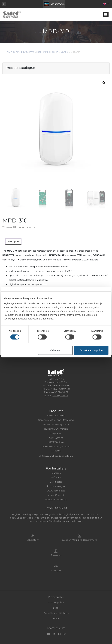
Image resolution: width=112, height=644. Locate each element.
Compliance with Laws (56, 613)
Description (14, 241)
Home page (12, 52)
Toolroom (56, 555)
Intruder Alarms (47, 52)
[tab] (13, 242)
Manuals (56, 473)
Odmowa (55, 350)
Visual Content (56, 495)
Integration (56, 433)
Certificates (56, 482)
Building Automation (56, 429)
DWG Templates (56, 491)
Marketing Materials (56, 500)
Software (56, 477)
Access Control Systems (56, 424)
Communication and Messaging (56, 420)
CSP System (56, 438)
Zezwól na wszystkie (91, 350)
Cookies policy (56, 602)
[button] (106, 14)
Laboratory (33, 540)
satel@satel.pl (60, 396)
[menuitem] (106, 4)
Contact (56, 619)
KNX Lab (56, 571)
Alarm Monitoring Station (56, 447)
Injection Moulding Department (79, 540)
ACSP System (56, 442)
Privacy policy (56, 597)
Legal (56, 608)
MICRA (64, 52)
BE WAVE (56, 451)
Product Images (56, 486)
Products (27, 52)
